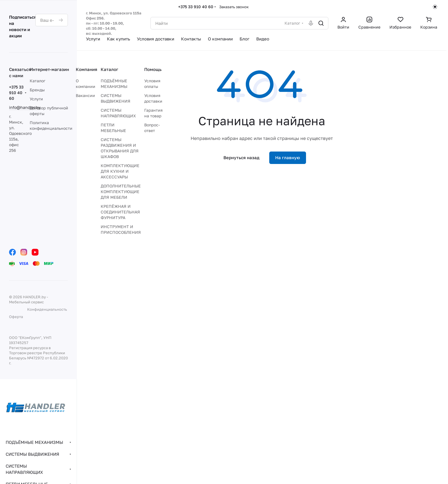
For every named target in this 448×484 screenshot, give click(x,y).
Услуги (36, 99)
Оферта (16, 317)
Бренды (37, 90)
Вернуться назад (241, 157)
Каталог (37, 81)
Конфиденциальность (47, 309)
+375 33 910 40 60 (196, 7)
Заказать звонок (234, 7)
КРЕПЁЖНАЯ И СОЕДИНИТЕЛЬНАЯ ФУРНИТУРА (120, 212)
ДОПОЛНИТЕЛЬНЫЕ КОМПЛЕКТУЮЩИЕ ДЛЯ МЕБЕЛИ (121, 192)
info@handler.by (25, 107)
